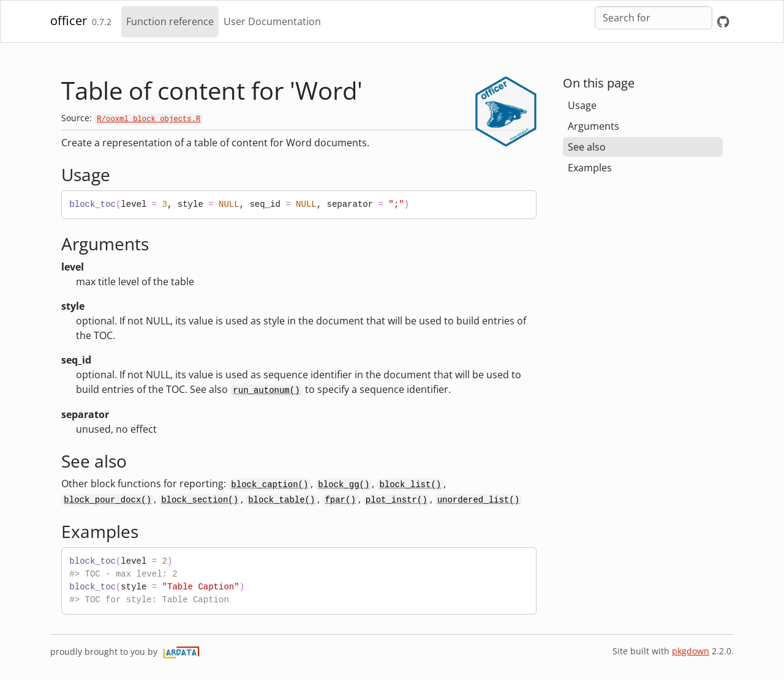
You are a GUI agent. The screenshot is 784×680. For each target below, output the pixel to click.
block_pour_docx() (107, 500)
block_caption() (269, 485)
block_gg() (344, 485)
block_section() (200, 500)
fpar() (340, 500)
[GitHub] (723, 22)
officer (69, 21)
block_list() (410, 485)
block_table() (281, 500)
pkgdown (691, 651)
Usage (582, 105)
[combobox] (654, 18)
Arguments (594, 126)
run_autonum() (266, 390)
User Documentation (272, 21)
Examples (590, 168)
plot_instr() (397, 500)
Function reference (170, 21)
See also (587, 147)
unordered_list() (478, 500)
